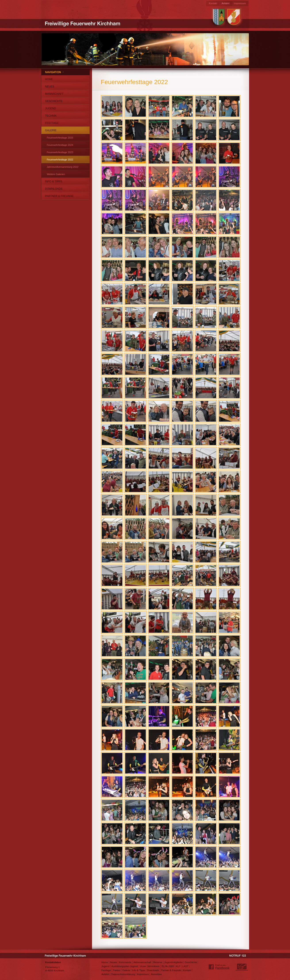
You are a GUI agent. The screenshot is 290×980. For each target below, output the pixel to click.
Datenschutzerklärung (123, 974)
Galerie (51, 130)
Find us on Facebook (219, 967)
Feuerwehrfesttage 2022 (60, 160)
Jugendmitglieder (174, 962)
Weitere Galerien (56, 174)
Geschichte (54, 101)
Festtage (52, 123)
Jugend (51, 108)
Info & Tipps (54, 181)
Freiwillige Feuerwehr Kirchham (83, 23)
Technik (51, 116)
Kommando (125, 962)
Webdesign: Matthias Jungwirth (242, 967)
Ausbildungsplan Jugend (125, 966)
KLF (178, 966)
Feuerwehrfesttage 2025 (60, 138)
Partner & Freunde (59, 196)
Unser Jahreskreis (150, 966)
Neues (50, 87)
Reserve (158, 962)
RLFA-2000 (168, 966)
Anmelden (156, 974)
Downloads (54, 189)
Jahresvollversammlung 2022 (63, 167)
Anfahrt (226, 3)
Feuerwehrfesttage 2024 (60, 145)
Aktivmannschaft (142, 962)
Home (49, 79)
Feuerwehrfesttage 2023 (60, 152)
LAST (185, 966)
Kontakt (213, 3)
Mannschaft (54, 94)
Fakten (117, 970)
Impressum (240, 3)
